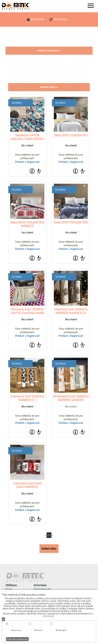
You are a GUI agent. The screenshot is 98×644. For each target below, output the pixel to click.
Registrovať (33, 162)
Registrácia (60, 19)
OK (3, 619)
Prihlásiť (20, 162)
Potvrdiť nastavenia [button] (17, 639)
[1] (49, 535)
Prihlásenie (37, 19)
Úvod (9, 589)
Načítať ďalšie (49, 549)
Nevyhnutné (16, 630)
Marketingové (61, 630)
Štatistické (38, 630)
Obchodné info (42, 589)
